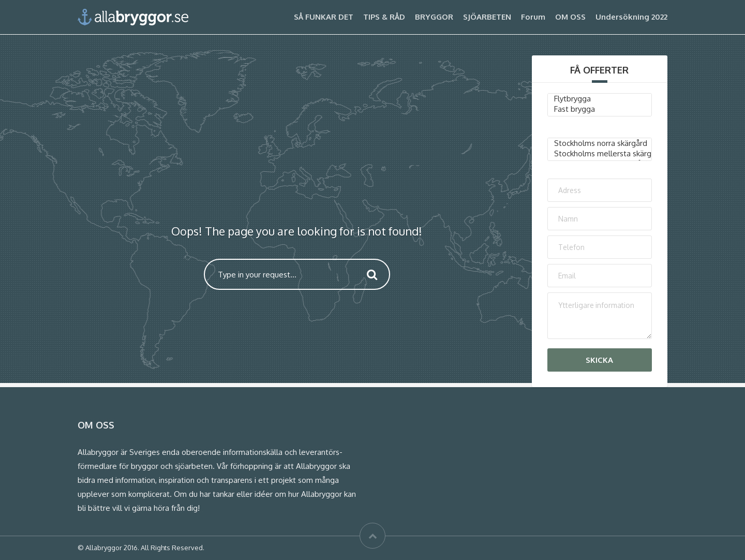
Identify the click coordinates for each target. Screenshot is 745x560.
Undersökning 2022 (631, 17)
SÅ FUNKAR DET (324, 17)
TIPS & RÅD (384, 17)
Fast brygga (600, 109)
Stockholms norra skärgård (600, 143)
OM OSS (570, 17)
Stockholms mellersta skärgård (600, 154)
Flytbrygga (600, 99)
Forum (533, 17)
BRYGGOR (434, 17)
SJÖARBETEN (487, 17)
